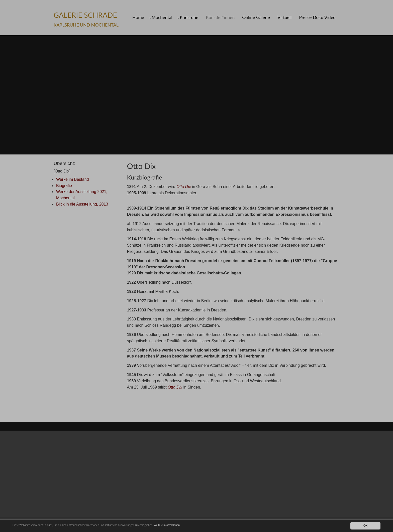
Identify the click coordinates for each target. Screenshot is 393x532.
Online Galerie (256, 18)
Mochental (162, 18)
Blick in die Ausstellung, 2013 (82, 204)
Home (138, 18)
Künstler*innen (220, 18)
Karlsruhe (189, 18)
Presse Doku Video (317, 18)
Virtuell (284, 18)
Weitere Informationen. (201, 526)
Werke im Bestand (72, 179)
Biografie (64, 186)
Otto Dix (184, 187)
